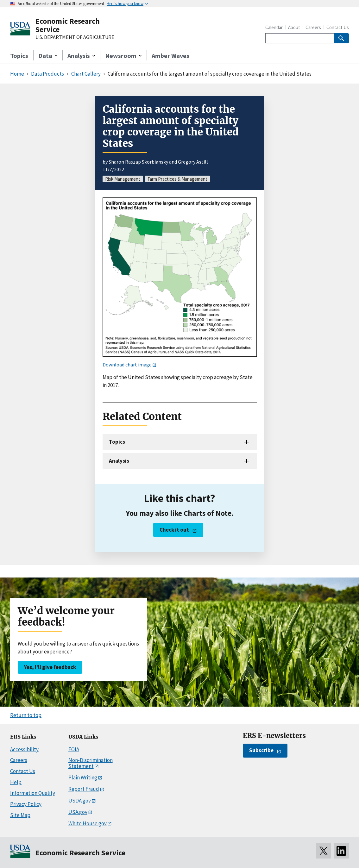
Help (16, 782)
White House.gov (88, 823)
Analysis (119, 461)
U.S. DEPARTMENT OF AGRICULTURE (75, 37)
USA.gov (78, 812)
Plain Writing (83, 777)
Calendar (274, 27)
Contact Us (338, 27)
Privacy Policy (26, 804)
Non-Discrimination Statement (91, 763)
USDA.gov (80, 801)
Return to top (26, 715)
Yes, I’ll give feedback (50, 667)
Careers (313, 27)
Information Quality (33, 793)
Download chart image (127, 365)
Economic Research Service (68, 25)
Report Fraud (84, 789)
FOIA (74, 749)
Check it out (174, 530)
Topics (19, 56)
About (294, 27)
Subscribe (261, 750)
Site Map (20, 815)
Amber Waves (170, 56)
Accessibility (24, 749)
